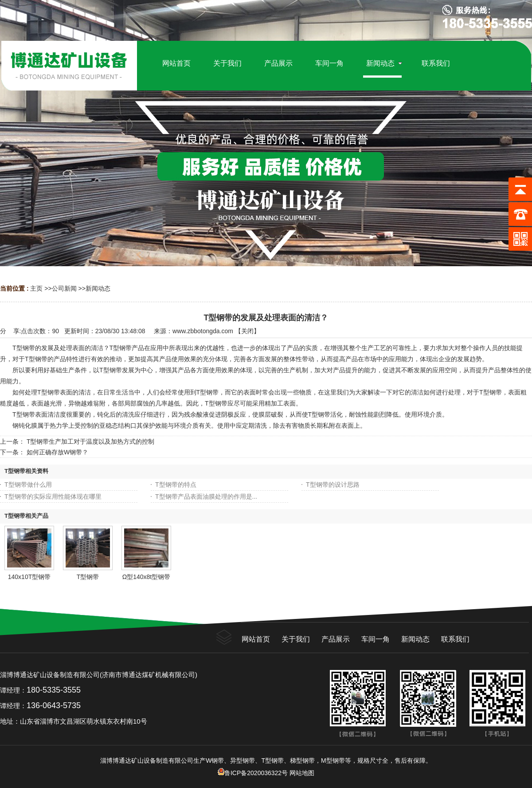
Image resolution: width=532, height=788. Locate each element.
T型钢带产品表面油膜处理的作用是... (206, 496)
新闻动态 (98, 288)
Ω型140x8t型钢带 (147, 577)
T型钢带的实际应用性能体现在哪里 (53, 496)
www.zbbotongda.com (203, 331)
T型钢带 (88, 577)
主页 (36, 288)
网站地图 (302, 773)
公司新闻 (64, 288)
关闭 (247, 331)
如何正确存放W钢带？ (57, 452)
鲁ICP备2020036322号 (253, 773)
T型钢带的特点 (176, 485)
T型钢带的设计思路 (333, 485)
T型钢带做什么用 (28, 485)
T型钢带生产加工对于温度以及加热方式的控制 (91, 441)
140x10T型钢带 (29, 577)
